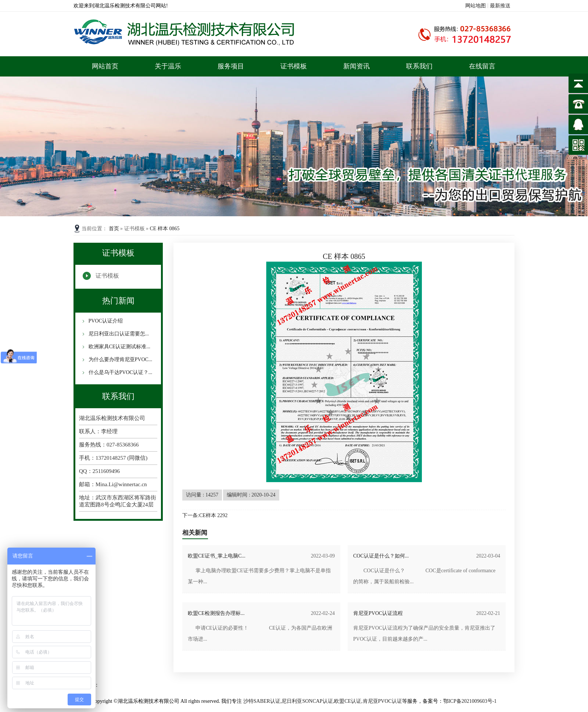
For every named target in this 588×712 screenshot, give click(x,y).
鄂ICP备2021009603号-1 (470, 701)
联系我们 (419, 66)
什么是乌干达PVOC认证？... (120, 372)
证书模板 (294, 66)
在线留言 (482, 66)
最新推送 (500, 6)
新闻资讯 (356, 66)
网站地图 (476, 6)
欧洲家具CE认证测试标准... (119, 347)
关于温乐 (168, 66)
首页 (115, 229)
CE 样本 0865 (165, 229)
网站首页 (105, 66)
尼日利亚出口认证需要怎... (118, 334)
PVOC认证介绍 (105, 321)
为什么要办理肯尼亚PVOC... (120, 359)
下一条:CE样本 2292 (205, 515)
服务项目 (231, 66)
